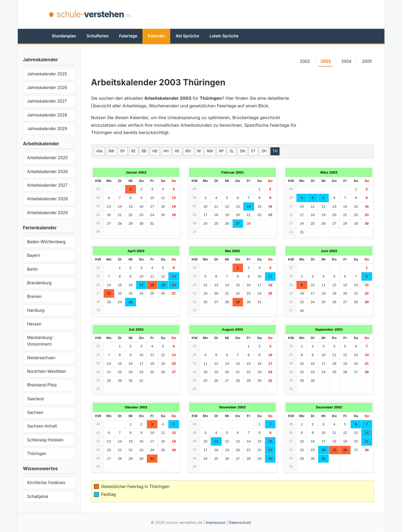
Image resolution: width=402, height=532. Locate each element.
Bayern (34, 255)
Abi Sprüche (187, 36)
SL (232, 151)
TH (275, 151)
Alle (100, 151)
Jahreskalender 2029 (47, 129)
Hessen (34, 324)
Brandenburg (39, 283)
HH (166, 151)
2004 (346, 61)
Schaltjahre (38, 497)
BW (111, 151)
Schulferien (98, 36)
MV (188, 151)
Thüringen (37, 454)
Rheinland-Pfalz (42, 385)
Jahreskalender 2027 (47, 101)
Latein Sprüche (224, 36)
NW (210, 151)
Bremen (34, 297)
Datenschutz (240, 522)
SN (242, 151)
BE (133, 151)
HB (155, 151)
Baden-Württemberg (46, 242)
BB (144, 151)
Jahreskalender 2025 (47, 74)
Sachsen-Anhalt (42, 426)
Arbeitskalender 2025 (48, 158)
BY (123, 151)
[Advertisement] (258, 14)
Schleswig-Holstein (45, 440)
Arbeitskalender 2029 (48, 213)
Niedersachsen (41, 358)
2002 (305, 61)
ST (253, 151)
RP (221, 151)
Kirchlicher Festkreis (46, 483)
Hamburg (36, 310)
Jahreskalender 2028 (47, 115)
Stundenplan (64, 36)
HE (177, 151)
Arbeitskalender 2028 (48, 199)
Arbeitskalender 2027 (47, 185)
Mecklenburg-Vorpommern (40, 341)
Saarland (35, 399)
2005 (367, 61)
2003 (326, 61)
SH (264, 151)
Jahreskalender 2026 (47, 88)
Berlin (33, 269)
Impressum (216, 522)
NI (199, 151)
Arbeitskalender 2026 (48, 172)
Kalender (156, 36)
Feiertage (128, 36)
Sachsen (35, 412)
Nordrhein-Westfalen (47, 371)
